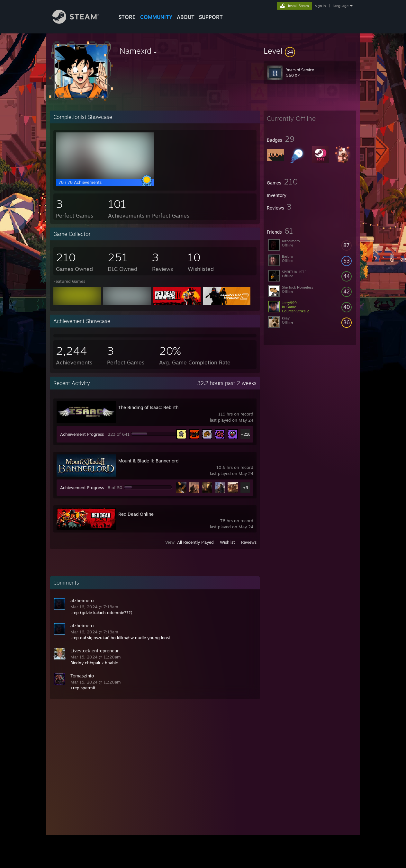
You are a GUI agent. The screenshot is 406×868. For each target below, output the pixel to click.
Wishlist (227, 542)
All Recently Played (195, 542)
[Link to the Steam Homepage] (80, 22)
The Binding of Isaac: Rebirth (148, 407)
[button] (310, 51)
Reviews (249, 542)
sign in (320, 6)
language (341, 6)
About (186, 17)
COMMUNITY (156, 17)
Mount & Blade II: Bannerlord (148, 461)
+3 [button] (246, 488)
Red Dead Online (136, 514)
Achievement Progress (82, 434)
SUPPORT (211, 17)
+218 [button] (246, 434)
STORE (127, 17)
